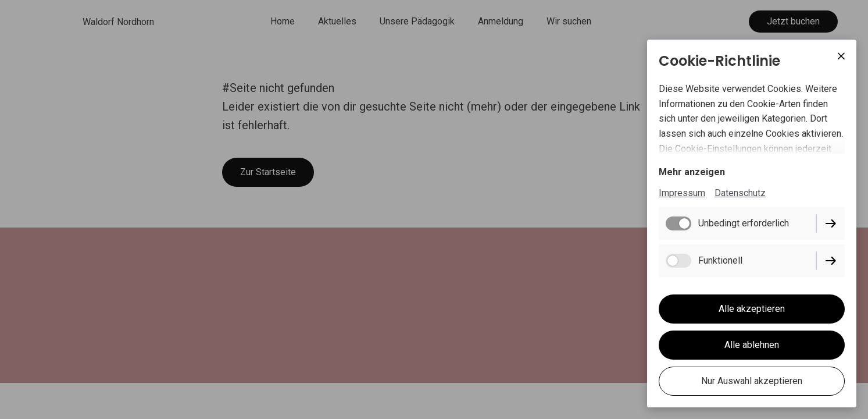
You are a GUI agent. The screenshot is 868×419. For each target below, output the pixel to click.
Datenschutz (740, 193)
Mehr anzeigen (692, 172)
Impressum (682, 193)
